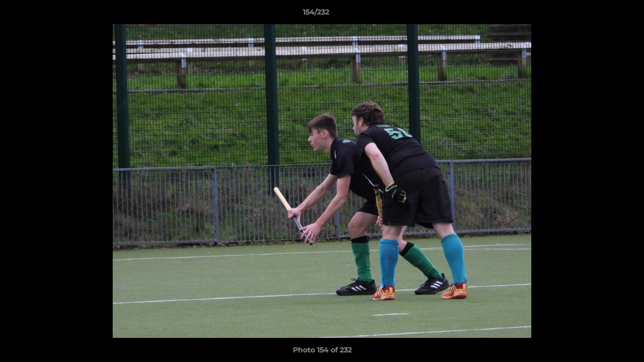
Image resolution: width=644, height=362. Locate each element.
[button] (602, 15)
